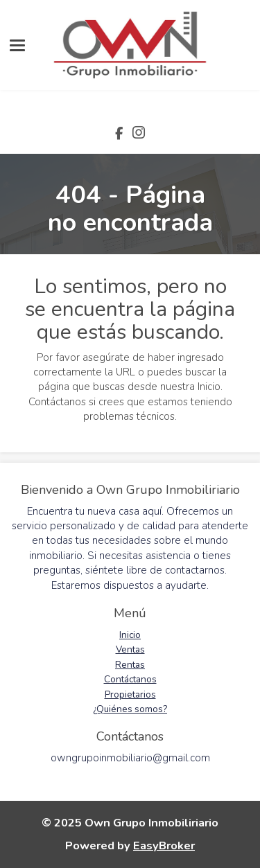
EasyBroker (164, 845)
